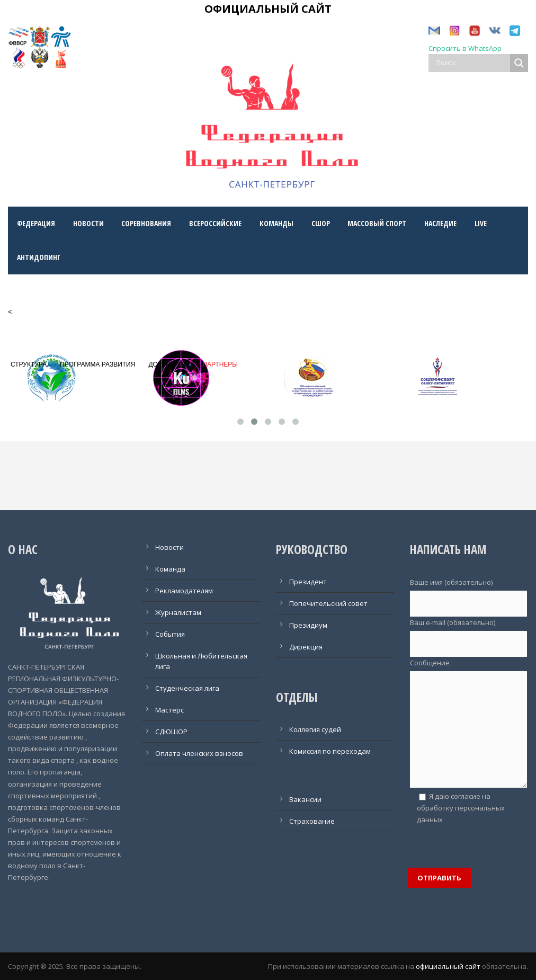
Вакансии (305, 799)
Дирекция (306, 647)
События (170, 634)
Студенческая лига (187, 688)
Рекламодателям (184, 591)
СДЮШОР (171, 732)
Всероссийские (215, 223)
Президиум (308, 625)
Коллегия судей (315, 729)
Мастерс (169, 710)
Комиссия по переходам (330, 751)
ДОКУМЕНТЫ (169, 364)
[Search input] (472, 63)
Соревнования (146, 223)
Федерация (36, 223)
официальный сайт (448, 966)
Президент (308, 582)
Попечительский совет (328, 603)
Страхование (312, 821)
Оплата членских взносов (199, 753)
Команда (170, 569)
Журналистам (178, 612)
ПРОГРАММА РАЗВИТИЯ (97, 364)
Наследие (440, 223)
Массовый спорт (377, 223)
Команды (276, 223)
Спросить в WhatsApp (465, 48)
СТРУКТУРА (29, 364)
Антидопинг (39, 257)
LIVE (481, 223)
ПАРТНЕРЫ (220, 364)
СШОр (321, 223)
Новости (88, 223)
